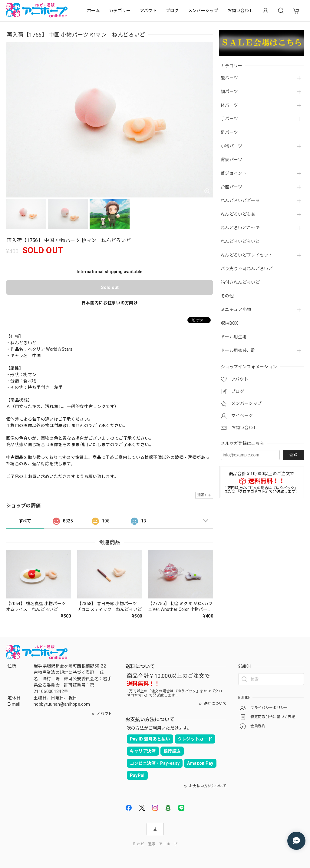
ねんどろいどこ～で (240, 228)
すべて (25, 521)
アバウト (148, 11)
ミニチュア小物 (236, 310)
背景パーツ (232, 160)
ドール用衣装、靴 (238, 350)
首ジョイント (234, 173)
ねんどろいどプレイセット (247, 255)
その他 (227, 296)
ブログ (172, 11)
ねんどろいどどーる (240, 200)
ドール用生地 (234, 337)
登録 (293, 455)
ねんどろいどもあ (238, 214)
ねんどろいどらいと (240, 241)
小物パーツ (232, 146)
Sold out (110, 287)
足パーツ (229, 132)
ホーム (93, 11)
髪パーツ (229, 78)
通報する (204, 495)
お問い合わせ (240, 11)
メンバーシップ (203, 11)
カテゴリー (120, 11)
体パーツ (229, 105)
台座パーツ (232, 187)
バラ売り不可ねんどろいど (247, 269)
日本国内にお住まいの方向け (110, 303)
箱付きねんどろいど (240, 282)
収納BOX (229, 323)
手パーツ (229, 119)
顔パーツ (229, 91)
